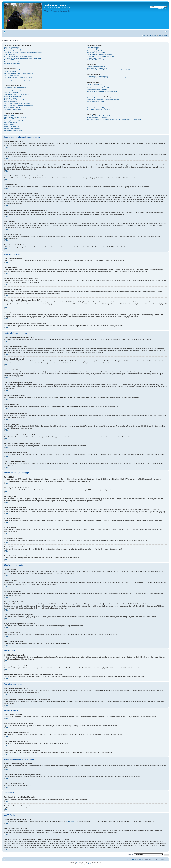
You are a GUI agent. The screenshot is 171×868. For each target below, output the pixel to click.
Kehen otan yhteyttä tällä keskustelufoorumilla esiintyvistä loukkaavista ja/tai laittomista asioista (115, 120)
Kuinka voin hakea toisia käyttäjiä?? (97, 90)
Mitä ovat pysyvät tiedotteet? (12, 126)
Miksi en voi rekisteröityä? (11, 62)
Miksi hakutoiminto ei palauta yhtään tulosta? (100, 86)
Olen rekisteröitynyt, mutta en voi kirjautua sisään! (18, 56)
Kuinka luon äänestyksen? (11, 93)
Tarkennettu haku (162, 8)
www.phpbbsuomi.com (91, 864)
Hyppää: (131, 855)
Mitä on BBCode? (9, 115)
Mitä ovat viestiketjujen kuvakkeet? (14, 130)
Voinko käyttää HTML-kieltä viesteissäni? (15, 117)
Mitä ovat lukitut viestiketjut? (12, 128)
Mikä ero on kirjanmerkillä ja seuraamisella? (100, 98)
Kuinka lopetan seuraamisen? (96, 101)
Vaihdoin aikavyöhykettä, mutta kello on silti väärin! (18, 74)
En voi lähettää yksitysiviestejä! (96, 66)
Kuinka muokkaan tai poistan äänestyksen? (16, 94)
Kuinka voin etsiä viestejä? (95, 84)
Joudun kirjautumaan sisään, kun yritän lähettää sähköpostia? (21, 81)
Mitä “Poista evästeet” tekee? (12, 64)
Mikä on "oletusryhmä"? (94, 58)
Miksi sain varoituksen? (10, 102)
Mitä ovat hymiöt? (9, 119)
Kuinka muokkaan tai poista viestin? (14, 89)
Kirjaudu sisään (163, 35)
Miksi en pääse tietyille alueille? (13, 96)
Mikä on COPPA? (9, 60)
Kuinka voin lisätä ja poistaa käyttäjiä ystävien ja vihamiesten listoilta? (107, 78)
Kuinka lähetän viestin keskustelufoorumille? (16, 87)
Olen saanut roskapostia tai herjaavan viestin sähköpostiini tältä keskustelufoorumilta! (112, 70)
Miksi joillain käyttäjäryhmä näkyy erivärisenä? (101, 56)
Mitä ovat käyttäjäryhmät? (95, 51)
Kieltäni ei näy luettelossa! (11, 75)
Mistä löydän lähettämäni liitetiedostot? (98, 110)
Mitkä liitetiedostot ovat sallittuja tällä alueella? (100, 108)
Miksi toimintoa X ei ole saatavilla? (97, 118)
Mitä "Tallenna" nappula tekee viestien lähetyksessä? (19, 105)
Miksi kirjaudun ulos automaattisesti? (14, 51)
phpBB (78, 863)
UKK (145, 35)
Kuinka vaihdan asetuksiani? (12, 70)
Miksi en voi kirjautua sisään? (12, 47)
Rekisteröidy (152, 35)
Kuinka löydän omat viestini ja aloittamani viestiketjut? (103, 92)
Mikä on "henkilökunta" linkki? (96, 60)
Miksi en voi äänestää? (10, 98)
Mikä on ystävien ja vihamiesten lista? (98, 76)
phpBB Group (70, 822)
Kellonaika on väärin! (10, 72)
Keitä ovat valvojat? (93, 49)
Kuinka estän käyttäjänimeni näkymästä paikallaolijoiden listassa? (23, 53)
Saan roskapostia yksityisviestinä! (97, 68)
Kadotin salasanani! (9, 54)
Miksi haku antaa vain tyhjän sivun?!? (98, 88)
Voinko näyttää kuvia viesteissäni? (13, 121)
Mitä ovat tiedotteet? (9, 125)
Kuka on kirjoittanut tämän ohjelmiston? (99, 116)
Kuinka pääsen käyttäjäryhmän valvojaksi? (99, 54)
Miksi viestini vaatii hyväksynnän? (13, 107)
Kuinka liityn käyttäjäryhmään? (96, 53)
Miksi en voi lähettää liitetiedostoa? (14, 100)
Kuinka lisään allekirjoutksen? (12, 91)
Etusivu (8, 32)
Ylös (7, 147)
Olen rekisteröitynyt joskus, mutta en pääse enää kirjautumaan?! (22, 58)
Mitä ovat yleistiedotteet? (11, 123)
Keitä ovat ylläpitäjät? (93, 47)
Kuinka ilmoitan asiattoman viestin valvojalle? (17, 104)
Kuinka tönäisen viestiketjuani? (12, 109)
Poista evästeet (140, 859)
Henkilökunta (130, 859)
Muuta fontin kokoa (166, 32)
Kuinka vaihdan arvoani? (11, 79)
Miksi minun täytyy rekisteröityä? (13, 49)
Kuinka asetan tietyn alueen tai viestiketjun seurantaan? (103, 100)
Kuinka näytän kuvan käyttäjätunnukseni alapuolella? (19, 77)
